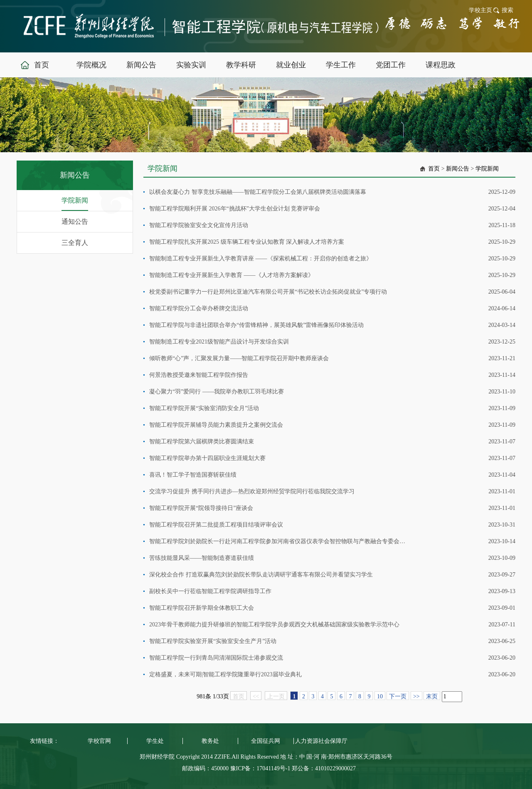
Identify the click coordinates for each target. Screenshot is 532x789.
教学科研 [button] (241, 65)
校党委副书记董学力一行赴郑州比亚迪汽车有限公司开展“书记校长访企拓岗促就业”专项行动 (268, 292)
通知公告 (75, 221)
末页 (432, 696)
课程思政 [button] (441, 65)
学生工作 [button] (341, 65)
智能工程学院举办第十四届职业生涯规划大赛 (207, 458)
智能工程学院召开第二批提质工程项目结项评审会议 (216, 525)
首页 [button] (42, 65)
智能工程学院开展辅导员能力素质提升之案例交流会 (216, 425)
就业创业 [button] (291, 65)
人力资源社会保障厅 (321, 741)
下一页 (398, 696)
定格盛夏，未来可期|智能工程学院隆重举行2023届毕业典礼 (225, 674)
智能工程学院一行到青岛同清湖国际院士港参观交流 (216, 658)
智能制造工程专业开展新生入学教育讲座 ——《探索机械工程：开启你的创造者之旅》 (261, 258)
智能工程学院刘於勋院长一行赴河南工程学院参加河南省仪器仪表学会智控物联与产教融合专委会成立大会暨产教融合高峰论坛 (277, 541)
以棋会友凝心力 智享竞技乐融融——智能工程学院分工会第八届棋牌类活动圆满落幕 (258, 192)
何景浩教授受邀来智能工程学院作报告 (199, 375)
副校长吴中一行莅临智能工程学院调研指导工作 (210, 591)
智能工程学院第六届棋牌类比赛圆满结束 (202, 441)
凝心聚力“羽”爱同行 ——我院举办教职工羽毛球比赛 (217, 392)
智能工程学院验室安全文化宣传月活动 (199, 225)
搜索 (507, 10)
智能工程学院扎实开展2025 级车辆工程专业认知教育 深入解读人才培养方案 (247, 242)
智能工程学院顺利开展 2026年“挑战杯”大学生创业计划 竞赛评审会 (235, 209)
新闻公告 (458, 169)
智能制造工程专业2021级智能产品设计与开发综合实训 (219, 342)
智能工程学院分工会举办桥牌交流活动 (199, 308)
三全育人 (75, 243)
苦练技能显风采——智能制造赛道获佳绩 (202, 558)
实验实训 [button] (191, 65)
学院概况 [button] (91, 65)
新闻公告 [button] (141, 65)
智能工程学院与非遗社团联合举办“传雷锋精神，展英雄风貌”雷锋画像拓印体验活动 (256, 325)
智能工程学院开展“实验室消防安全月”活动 (204, 408)
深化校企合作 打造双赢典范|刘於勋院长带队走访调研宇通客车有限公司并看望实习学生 (261, 575)
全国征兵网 (266, 741)
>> (416, 696)
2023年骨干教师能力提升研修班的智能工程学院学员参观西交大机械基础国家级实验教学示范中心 (274, 625)
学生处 (155, 741)
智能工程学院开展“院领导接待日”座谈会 (201, 508)
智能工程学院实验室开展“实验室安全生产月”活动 (213, 641)
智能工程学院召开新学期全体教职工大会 (202, 608)
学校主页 (480, 10)
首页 (434, 169)
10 (380, 696)
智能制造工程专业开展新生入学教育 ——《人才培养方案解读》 (232, 275)
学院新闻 (75, 200)
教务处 (210, 741)
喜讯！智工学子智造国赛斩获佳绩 (193, 475)
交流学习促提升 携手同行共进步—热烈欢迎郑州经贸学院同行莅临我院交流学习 (252, 491)
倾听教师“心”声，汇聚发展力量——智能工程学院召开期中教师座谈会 (239, 358)
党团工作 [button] (391, 65)
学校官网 (99, 741)
